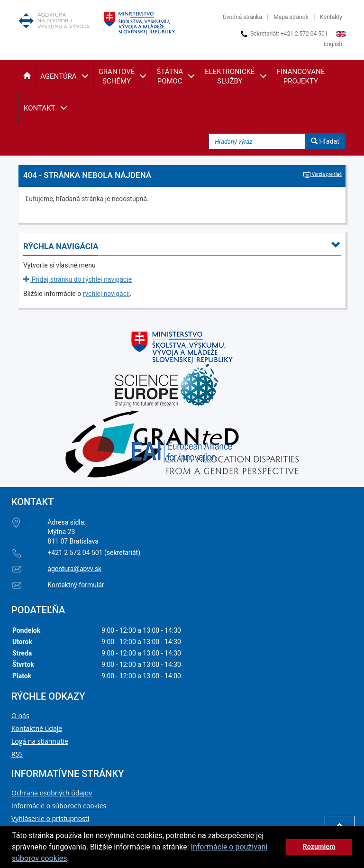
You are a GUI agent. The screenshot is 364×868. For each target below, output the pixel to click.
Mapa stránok (291, 17)
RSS (17, 754)
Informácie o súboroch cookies (59, 806)
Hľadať (325, 141)
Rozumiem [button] (319, 847)
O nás (20, 716)
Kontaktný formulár (76, 585)
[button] (27, 76)
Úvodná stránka (242, 17)
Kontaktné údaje (37, 728)
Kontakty (331, 17)
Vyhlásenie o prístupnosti (50, 818)
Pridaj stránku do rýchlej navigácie (77, 279)
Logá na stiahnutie (40, 741)
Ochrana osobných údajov (52, 793)
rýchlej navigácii (106, 294)
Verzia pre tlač (323, 174)
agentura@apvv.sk (74, 569)
